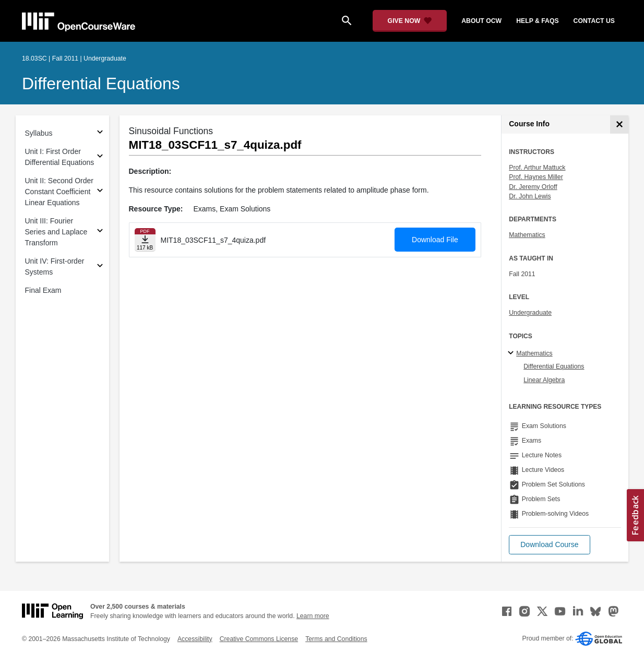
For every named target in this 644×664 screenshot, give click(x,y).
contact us (594, 21)
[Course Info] (619, 124)
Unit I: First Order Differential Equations (60, 157)
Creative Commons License (259, 639)
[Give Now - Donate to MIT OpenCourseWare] (410, 21)
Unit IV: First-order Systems (55, 266)
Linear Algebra (544, 380)
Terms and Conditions (336, 639)
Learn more (313, 616)
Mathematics (527, 235)
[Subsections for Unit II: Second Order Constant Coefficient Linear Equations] (100, 192)
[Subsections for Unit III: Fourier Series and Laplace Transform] (100, 232)
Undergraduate (530, 313)
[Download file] (145, 240)
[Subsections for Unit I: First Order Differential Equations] (100, 157)
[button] (549, 545)
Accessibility (195, 639)
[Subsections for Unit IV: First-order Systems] (100, 267)
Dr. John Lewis (530, 196)
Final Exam (43, 290)
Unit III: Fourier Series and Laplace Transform (56, 232)
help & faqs (537, 21)
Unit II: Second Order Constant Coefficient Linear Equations (59, 192)
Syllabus (39, 133)
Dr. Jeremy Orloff (533, 187)
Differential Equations (101, 84)
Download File (435, 240)
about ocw (481, 21)
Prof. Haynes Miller (536, 177)
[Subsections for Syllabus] (100, 133)
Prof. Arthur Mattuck (537, 168)
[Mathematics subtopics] (512, 353)
